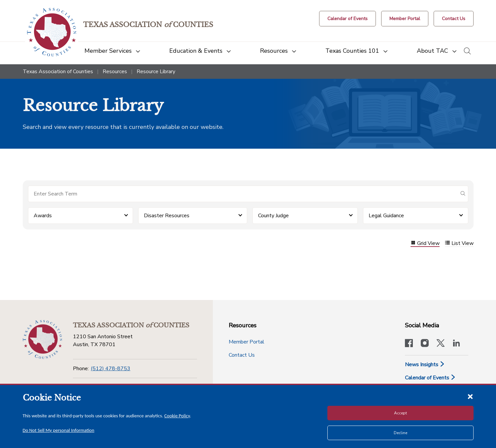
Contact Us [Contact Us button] (242, 355)
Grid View (425, 243)
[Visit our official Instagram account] (425, 344)
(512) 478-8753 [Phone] (111, 369)
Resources (115, 72)
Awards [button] (43, 216)
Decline (400, 433)
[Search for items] (243, 194)
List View (459, 243)
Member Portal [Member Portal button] (247, 342)
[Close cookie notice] (470, 396)
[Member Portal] (405, 19)
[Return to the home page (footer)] (43, 340)
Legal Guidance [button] (386, 216)
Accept (400, 413)
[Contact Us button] (454, 19)
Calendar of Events (430, 378)
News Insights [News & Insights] (425, 365)
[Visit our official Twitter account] (441, 344)
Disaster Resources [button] (167, 216)
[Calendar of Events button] (347, 19)
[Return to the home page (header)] (52, 32)
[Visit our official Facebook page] (409, 344)
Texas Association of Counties (58, 72)
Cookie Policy (177, 416)
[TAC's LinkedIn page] (456, 344)
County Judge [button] (273, 216)
